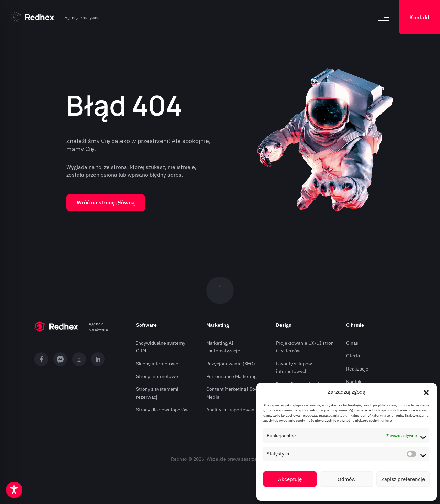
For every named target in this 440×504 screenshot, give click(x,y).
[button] (426, 392)
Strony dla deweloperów (162, 410)
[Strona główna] (32, 17)
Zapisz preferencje (403, 479)
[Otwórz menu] (384, 17)
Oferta (353, 356)
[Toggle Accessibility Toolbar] (14, 490)
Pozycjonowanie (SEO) (231, 364)
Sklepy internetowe (157, 364)
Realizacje (357, 369)
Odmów (347, 479)
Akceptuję (290, 479)
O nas (352, 343)
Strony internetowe (157, 376)
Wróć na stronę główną (106, 202)
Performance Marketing (231, 376)
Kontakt (420, 17)
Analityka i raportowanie (232, 410)
